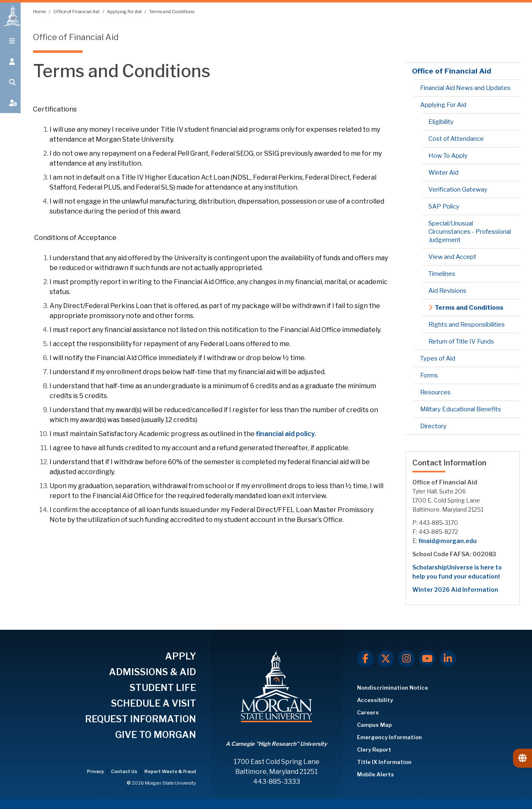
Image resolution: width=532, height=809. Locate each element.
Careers (368, 712)
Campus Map (374, 725)
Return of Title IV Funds (461, 342)
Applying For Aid (125, 12)
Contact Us (125, 771)
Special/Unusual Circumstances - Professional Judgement (470, 232)
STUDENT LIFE (163, 688)
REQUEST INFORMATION (141, 719)
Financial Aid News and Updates (465, 88)
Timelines (442, 274)
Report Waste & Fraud (170, 771)
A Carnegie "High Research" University (276, 744)
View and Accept (452, 257)
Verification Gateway (458, 190)
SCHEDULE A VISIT (154, 703)
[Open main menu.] (10, 46)
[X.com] (386, 659)
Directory (433, 426)
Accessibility (375, 700)
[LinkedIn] (448, 659)
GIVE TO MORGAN (156, 735)
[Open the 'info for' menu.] (10, 67)
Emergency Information (389, 737)
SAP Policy (444, 206)
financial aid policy (285, 434)
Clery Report (374, 750)
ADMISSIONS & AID (153, 672)
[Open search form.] (10, 88)
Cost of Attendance (456, 139)
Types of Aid (438, 358)
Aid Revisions (447, 291)
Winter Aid (443, 173)
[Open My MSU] (10, 108)
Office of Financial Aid (77, 12)
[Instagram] (407, 659)
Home (40, 12)
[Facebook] (365, 659)
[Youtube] (427, 659)
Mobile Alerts (376, 774)
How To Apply (448, 156)
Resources (435, 392)
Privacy (96, 771)
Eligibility (441, 122)
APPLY (181, 656)
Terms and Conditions (172, 12)
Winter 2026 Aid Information (455, 590)
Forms (429, 375)
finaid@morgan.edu (448, 541)
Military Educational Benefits (461, 409)
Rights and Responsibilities (467, 325)
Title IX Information (384, 762)
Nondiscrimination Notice (392, 688)
